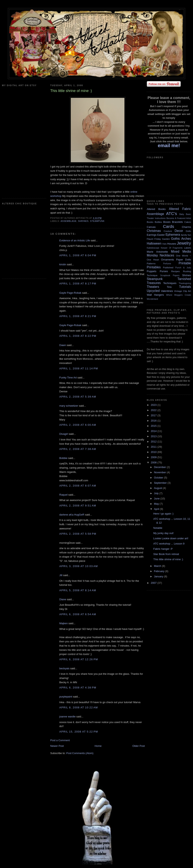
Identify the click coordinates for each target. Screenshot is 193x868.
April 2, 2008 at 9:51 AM (78, 506)
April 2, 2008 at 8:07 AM (78, 486)
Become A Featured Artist (179, 218)
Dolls (188, 231)
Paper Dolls (184, 260)
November (160, 472)
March (158, 566)
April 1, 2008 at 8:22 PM (78, 336)
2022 (154, 410)
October (159, 478)
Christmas (154, 231)
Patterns (151, 263)
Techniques (170, 283)
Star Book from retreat (166, 554)
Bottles (158, 222)
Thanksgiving (185, 283)
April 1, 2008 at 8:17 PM (78, 284)
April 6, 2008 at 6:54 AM (78, 614)
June (157, 499)
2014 (154, 431)
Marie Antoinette (157, 252)
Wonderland (152, 299)
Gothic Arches (181, 239)
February (160, 571)
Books (150, 222)
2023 (154, 405)
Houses (172, 244)
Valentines (167, 291)
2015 (154, 426)
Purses (164, 271)
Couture (168, 231)
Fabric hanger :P (163, 549)
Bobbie (63, 458)
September (161, 483)
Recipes (176, 271)
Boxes (167, 222)
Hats (164, 244)
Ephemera (173, 235)
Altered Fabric (180, 209)
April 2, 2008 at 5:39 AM (78, 397)
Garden (166, 239)
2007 (154, 583)
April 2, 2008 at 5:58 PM (78, 534)
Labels (188, 248)
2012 (154, 442)
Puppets (152, 271)
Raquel (63, 495)
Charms (186, 227)
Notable (158, 528)
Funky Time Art (68, 378)
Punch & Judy (183, 268)
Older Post (139, 746)
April (157, 509)
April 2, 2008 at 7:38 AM (78, 449)
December (160, 467)
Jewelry (184, 243)
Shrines (83, 221)
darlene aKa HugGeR (72, 515)
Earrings (152, 235)
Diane (63, 599)
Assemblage (68, 221)
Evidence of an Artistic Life (75, 240)
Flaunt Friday (154, 239)
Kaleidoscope (153, 248)
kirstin (63, 264)
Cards (168, 226)
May (157, 504)
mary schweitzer (69, 406)
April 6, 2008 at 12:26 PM (79, 659)
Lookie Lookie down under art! (171, 538)
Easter (161, 235)
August (158, 488)
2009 (154, 457)
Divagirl (64, 434)
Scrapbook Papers (170, 275)
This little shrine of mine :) (168, 559)
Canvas (151, 227)
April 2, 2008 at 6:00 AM (78, 425)
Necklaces (167, 255)
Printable (185, 263)
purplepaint (66, 697)
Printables (154, 267)
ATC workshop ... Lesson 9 (169, 544)
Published (168, 267)
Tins (169, 287)
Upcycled (153, 291)
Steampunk (97, 221)
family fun (186, 235)
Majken (64, 623)
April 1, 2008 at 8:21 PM (78, 316)
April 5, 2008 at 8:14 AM (78, 590)
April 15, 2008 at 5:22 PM (79, 732)
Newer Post (57, 746)
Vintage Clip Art (183, 291)
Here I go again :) (163, 514)
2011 (154, 447)
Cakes (188, 222)
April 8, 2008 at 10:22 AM (79, 707)
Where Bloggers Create (179, 295)
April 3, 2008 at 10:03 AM (79, 566)
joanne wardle (67, 717)
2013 (154, 436)
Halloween (154, 243)
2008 (154, 462)
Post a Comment (60, 740)
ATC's (171, 213)
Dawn (63, 345)
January (159, 576)
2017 (154, 415)
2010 (154, 452)
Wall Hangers (155, 295)
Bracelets (177, 222)
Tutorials (185, 287)
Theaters (153, 287)
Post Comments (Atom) (80, 753)
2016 (154, 421)
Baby (182, 214)
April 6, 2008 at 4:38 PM (78, 688)
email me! (169, 145)
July (157, 493)
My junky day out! (163, 533)
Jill (61, 575)
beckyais (64, 668)
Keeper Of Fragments (172, 248)
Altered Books (156, 209)
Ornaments (167, 260)
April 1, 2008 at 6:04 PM (78, 255)
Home (98, 746)
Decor (179, 231)
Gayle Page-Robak (70, 293)
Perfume (167, 264)
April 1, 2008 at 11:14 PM (79, 368)
